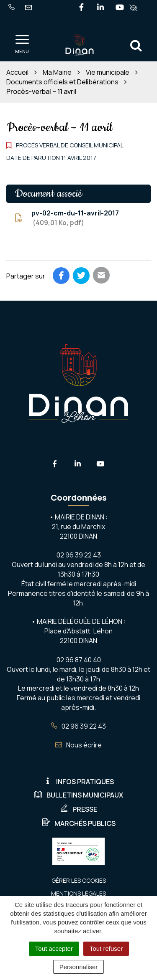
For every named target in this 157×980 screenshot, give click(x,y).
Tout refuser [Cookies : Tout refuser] (106, 948)
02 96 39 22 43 (78, 726)
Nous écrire (78, 745)
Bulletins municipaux (78, 795)
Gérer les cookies (79, 880)
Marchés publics (79, 823)
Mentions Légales (78, 893)
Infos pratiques (79, 782)
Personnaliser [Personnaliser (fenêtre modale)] (79, 967)
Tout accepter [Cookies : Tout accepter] (54, 948)
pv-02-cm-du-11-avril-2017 (67, 218)
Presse (78, 809)
